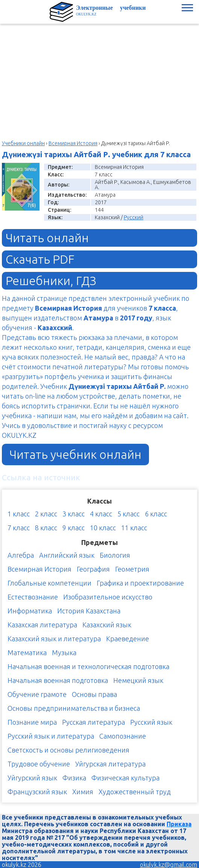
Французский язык (37, 792)
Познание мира (32, 722)
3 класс (74, 514)
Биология (115, 555)
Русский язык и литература (51, 736)
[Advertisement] (99, 80)
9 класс (74, 528)
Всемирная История (39, 569)
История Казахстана (89, 611)
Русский (134, 217)
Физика (74, 778)
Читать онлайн (47, 238)
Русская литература (93, 722)
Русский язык (151, 722)
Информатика (30, 611)
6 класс (156, 514)
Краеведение (128, 639)
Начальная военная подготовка (58, 680)
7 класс (19, 528)
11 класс (134, 528)
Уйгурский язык (32, 778)
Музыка (64, 653)
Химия (83, 792)
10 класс (103, 528)
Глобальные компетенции (49, 583)
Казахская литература (42, 625)
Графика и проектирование (140, 583)
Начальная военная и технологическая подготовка (88, 666)
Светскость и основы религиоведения (68, 750)
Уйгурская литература (110, 764)
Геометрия (132, 569)
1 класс (19, 514)
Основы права (94, 694)
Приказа (179, 824)
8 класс (46, 528)
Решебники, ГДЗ (51, 281)
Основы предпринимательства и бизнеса (74, 708)
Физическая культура (125, 778)
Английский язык (67, 555)
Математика (27, 653)
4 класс (101, 514)
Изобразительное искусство (108, 597)
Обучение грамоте (37, 694)
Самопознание (123, 736)
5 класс (128, 514)
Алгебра (21, 555)
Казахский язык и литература (54, 639)
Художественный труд (135, 792)
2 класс (46, 514)
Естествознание (33, 597)
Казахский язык (107, 625)
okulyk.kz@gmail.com (169, 865)
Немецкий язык (138, 680)
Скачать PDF (40, 259)
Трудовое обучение (39, 764)
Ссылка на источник (41, 477)
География (93, 569)
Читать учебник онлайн (75, 454)
